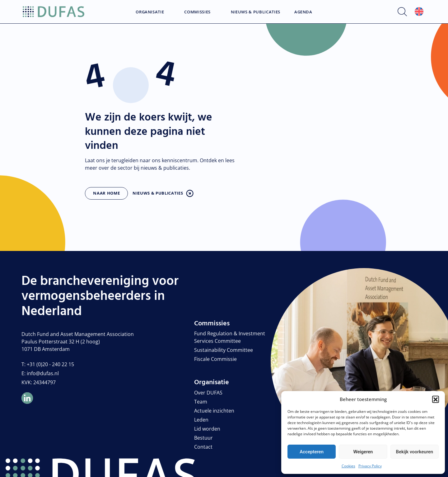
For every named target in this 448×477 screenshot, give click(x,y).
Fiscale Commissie (215, 359)
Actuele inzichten (214, 411)
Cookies (348, 466)
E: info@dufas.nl (40, 373)
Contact (203, 447)
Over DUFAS (208, 393)
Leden (201, 420)
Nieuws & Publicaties (256, 12)
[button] (436, 399)
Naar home (106, 193)
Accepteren (312, 452)
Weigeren (363, 452)
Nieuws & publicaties (158, 193)
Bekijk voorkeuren (414, 452)
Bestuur (203, 438)
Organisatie (150, 12)
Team (201, 402)
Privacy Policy (370, 466)
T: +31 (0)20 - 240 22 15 (48, 364)
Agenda (303, 12)
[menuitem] (419, 12)
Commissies (197, 12)
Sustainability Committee (224, 350)
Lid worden (207, 429)
